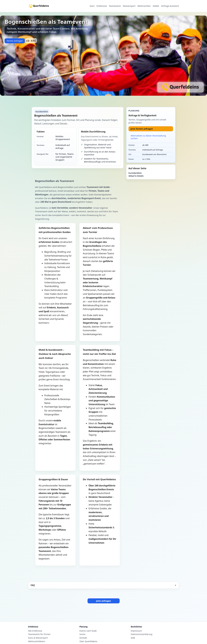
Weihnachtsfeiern (37, 641)
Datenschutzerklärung (142, 634)
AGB (133, 638)
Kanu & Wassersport (38, 638)
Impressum (136, 631)
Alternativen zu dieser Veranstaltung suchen (148, 137)
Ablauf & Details (136, 176)
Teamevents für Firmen (39, 634)
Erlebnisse (102, 6)
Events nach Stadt (88, 631)
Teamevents (115, 6)
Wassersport (129, 6)
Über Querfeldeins (88, 641)
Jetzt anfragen (104, 601)
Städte (156, 6)
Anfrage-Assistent (170, 6)
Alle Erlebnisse (35, 631)
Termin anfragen (15, 41)
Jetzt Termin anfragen (142, 129)
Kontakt (83, 638)
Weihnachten (144, 6)
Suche (82, 634)
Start (92, 6)
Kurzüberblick (135, 173)
